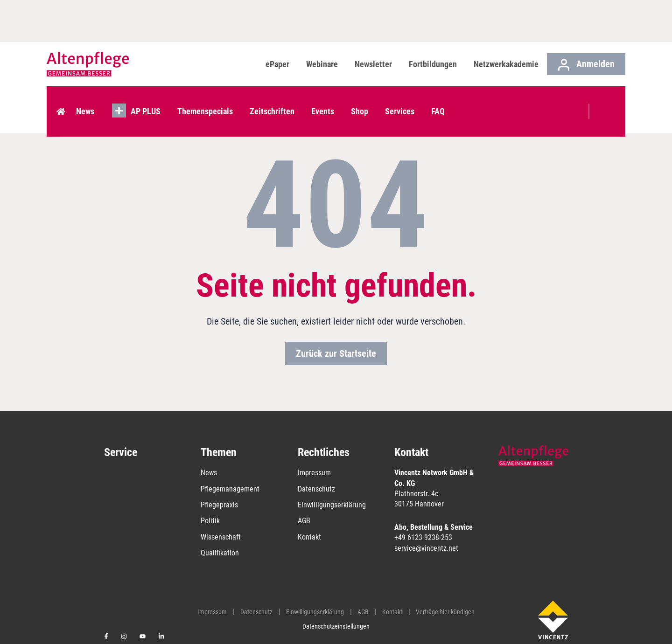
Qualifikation (220, 553)
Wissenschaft (221, 537)
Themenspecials (207, 100)
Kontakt (309, 537)
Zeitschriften (274, 100)
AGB (304, 521)
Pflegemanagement (230, 489)
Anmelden (586, 65)
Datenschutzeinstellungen (336, 626)
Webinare (322, 64)
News (87, 100)
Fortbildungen (433, 64)
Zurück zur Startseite (336, 353)
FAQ (440, 100)
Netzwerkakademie (506, 64)
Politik (210, 521)
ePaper (277, 64)
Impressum (314, 473)
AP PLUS (147, 100)
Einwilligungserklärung (332, 505)
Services (402, 100)
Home (63, 101)
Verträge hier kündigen (445, 612)
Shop (361, 100)
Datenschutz (316, 489)
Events (325, 100)
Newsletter (373, 64)
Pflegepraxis (219, 505)
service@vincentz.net (426, 548)
